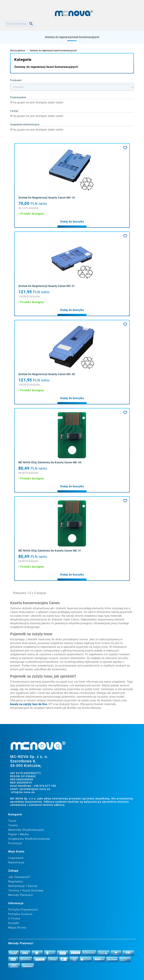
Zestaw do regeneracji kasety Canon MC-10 (47, 198)
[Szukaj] (20, 24)
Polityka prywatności (23, 910)
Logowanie (16, 858)
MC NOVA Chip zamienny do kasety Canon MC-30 (50, 462)
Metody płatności (21, 895)
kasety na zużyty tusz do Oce (29, 704)
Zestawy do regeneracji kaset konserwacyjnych (72, 37)
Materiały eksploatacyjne (26, 830)
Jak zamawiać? (19, 877)
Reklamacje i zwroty (23, 886)
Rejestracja (16, 862)
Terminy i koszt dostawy (26, 890)
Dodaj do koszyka (72, 222)
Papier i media (18, 834)
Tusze (12, 821)
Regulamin (16, 881)
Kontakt (14, 923)
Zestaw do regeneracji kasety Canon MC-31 (47, 286)
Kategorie (23, 60)
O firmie (14, 919)
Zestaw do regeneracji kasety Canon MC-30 (47, 374)
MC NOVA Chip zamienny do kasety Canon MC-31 (50, 551)
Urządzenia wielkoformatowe (29, 839)
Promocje (15, 843)
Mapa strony (17, 928)
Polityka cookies (20, 914)
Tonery (13, 825)
